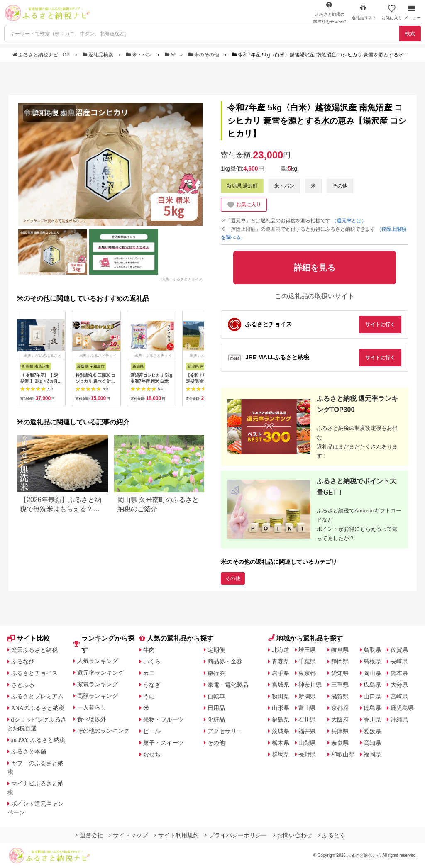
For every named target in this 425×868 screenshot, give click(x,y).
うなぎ (152, 685)
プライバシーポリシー (236, 835)
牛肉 (149, 650)
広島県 (372, 685)
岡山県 (372, 673)
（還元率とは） (349, 221)
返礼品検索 (99, 55)
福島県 (281, 719)
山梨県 (307, 743)
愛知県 (340, 673)
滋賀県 (340, 696)
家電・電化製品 (228, 685)
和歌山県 (343, 754)
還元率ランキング (100, 673)
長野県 (307, 754)
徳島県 (372, 708)
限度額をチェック (330, 12)
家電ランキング (98, 684)
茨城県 (281, 731)
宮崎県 (399, 696)
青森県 (281, 661)
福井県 (307, 731)
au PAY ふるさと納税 (38, 740)
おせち (152, 754)
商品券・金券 (225, 661)
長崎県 (399, 661)
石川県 (307, 719)
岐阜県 (340, 650)
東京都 (307, 673)
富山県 (307, 708)
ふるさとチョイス (34, 673)
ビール (152, 731)
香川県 (372, 719)
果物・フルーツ (164, 719)
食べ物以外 (92, 719)
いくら (152, 661)
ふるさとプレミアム (37, 696)
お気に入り (392, 12)
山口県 (372, 696)
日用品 (216, 708)
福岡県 (372, 754)
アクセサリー (225, 731)
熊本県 (399, 673)
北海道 (281, 650)
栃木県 (281, 743)
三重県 (340, 685)
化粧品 (216, 719)
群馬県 (281, 754)
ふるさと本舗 (29, 751)
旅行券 (216, 673)
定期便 (216, 650)
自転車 (216, 696)
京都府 (340, 708)
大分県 (399, 685)
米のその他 (205, 55)
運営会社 (89, 835)
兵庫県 (340, 731)
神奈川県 (310, 685)
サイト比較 (29, 638)
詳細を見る (49, 113)
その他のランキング (103, 731)
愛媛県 (372, 731)
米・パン (140, 55)
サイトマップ (128, 835)
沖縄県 (399, 719)
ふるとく (332, 835)
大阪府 (340, 719)
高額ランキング (98, 696)
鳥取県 (372, 650)
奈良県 (340, 743)
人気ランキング (98, 661)
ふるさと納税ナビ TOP (42, 55)
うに (149, 696)
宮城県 (281, 685)
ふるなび (23, 661)
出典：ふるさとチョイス (182, 279)
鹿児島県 (402, 708)
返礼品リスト (364, 12)
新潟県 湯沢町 (242, 186)
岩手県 (281, 673)
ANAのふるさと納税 (38, 708)
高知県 (372, 743)
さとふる (23, 685)
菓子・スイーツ (164, 743)
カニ (149, 673)
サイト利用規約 (176, 835)
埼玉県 (307, 650)
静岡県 (340, 661)
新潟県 (307, 696)
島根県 (372, 661)
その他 (340, 186)
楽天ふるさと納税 (34, 650)
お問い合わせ (293, 835)
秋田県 (281, 696)
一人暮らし (92, 707)
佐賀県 (399, 650)
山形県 (281, 708)
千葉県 (307, 661)
